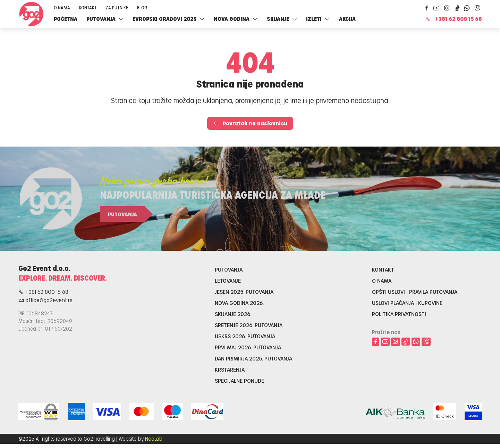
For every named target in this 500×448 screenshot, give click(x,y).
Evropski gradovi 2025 (169, 19)
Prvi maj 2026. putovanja (248, 347)
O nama (62, 7)
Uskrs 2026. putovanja (245, 336)
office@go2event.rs (45, 300)
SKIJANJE (282, 19)
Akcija (347, 19)
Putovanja (105, 19)
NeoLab (154, 439)
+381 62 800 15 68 (454, 19)
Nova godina (236, 19)
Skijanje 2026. (233, 314)
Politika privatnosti (399, 314)
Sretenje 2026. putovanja (249, 325)
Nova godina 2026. (239, 303)
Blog (142, 7)
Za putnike (117, 7)
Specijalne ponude (239, 380)
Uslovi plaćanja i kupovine (407, 303)
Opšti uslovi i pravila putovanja (415, 292)
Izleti (318, 19)
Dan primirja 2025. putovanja (253, 358)
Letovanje (228, 280)
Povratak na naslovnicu (250, 123)
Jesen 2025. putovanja (244, 292)
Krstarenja (230, 369)
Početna (66, 19)
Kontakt (88, 7)
